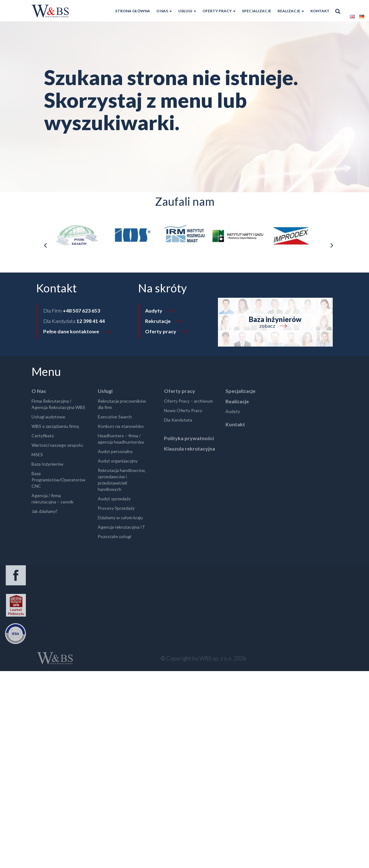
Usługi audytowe (48, 417)
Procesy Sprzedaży (116, 508)
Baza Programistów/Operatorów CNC (59, 480)
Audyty (154, 310)
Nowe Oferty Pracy (183, 410)
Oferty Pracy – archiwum (188, 401)
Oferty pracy (219, 11)
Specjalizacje (257, 11)
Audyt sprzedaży (114, 499)
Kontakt (320, 11)
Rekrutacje (158, 321)
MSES (37, 454)
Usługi (187, 11)
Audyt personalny (115, 451)
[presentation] (46, 246)
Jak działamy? (45, 511)
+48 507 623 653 (81, 310)
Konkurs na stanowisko (121, 426)
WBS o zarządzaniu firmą (55, 426)
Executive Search (115, 417)
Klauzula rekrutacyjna (190, 448)
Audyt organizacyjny (118, 461)
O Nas (164, 11)
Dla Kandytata (178, 420)
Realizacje (291, 11)
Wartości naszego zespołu (57, 445)
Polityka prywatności (189, 438)
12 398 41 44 (91, 321)
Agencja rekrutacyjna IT (121, 527)
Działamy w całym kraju (120, 517)
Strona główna (133, 11)
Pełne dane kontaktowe (71, 331)
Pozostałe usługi (114, 536)
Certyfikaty (43, 436)
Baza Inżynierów (47, 464)
